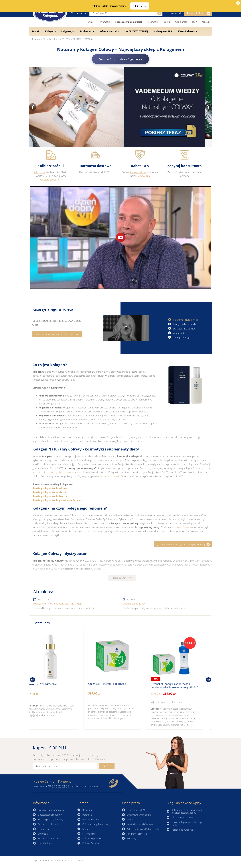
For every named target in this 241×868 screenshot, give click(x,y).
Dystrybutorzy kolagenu (139, 815)
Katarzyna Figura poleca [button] (185, 319)
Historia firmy (45, 843)
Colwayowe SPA (163, 31)
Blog (195, 22)
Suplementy (87, 31)
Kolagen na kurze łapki (183, 830)
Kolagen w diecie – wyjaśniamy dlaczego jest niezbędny (187, 811)
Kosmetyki (153, 22)
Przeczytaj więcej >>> (122, 578)
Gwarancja (43, 829)
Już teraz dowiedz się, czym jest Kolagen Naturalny (181, 544)
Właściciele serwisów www (140, 824)
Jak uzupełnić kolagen (183, 817)
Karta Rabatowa (188, 31)
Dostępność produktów (50, 815)
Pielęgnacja (67, 31)
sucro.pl (80, 860)
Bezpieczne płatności (48, 824)
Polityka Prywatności (93, 838)
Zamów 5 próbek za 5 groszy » (121, 59)
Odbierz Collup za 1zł (134, 604)
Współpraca (181, 22)
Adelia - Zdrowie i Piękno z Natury (144, 829)
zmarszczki (107, 476)
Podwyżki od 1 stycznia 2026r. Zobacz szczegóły (58, 604)
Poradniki (87, 815)
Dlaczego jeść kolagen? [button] (185, 327)
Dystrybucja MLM (136, 810)
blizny (50, 472)
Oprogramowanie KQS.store (48, 860)
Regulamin (88, 810)
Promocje (105, 22)
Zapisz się (107, 766)
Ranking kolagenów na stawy (49, 492)
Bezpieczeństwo (91, 819)
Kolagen (50, 31)
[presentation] (33, 680)
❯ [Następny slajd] (208, 107)
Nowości (91, 22)
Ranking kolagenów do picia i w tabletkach (57, 500)
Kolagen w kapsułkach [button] (184, 323)
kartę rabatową (138, 172)
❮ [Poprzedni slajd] (33, 107)
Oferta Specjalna (110, 31)
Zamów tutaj (144, 176)
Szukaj (159, 13)
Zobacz (42, 680)
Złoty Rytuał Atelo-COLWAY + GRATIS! (62, 39)
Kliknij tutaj (40, 172)
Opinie (167, 22)
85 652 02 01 (57, 786)
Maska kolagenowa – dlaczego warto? (187, 824)
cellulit (116, 476)
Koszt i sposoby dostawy (50, 819)
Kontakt (206, 22)
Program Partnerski (137, 834)
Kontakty (87, 829)
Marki (36, 31)
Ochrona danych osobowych (97, 824)
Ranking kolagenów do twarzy (50, 496)
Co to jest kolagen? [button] (183, 336)
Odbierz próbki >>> (51, 180)
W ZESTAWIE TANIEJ (137, 31)
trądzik (57, 472)
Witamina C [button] (179, 332)
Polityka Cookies (91, 843)
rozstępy (66, 472)
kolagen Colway (181, 527)
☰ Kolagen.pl (50, 13)
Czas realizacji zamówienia (51, 810)
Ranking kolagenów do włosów (50, 488)
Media (130, 819)
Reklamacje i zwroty (48, 838)
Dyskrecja (43, 834)
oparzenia (41, 472)
